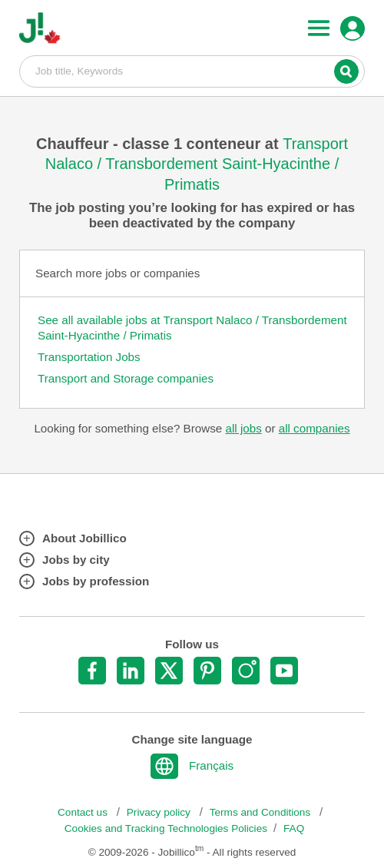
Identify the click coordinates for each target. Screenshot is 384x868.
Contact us (84, 812)
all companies (314, 428)
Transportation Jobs (89, 357)
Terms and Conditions (262, 812)
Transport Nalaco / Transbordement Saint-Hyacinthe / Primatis (197, 164)
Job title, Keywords (192, 71)
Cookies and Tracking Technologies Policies (166, 828)
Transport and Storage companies (126, 378)
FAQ (294, 828)
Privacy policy (160, 812)
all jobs (243, 428)
